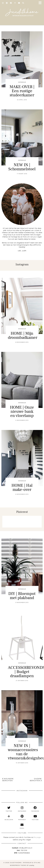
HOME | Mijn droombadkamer (23, 335)
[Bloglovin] (15, 3)
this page (37, 837)
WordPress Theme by (22, 865)
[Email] (19, 3)
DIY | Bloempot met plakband (22, 596)
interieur (22, 82)
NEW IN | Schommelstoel (22, 167)
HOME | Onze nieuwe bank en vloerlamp (22, 412)
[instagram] (22, 809)
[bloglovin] (9, 818)
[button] (41, 3)
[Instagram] (3, 3)
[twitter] (9, 809)
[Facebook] (11, 3)
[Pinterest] (7, 3)
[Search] (23, 3)
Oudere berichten (36, 780)
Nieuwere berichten (8, 780)
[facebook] (35, 809)
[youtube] (35, 818)
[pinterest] (22, 818)
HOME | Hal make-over (22, 488)
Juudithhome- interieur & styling (25, 863)
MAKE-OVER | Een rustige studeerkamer (22, 91)
